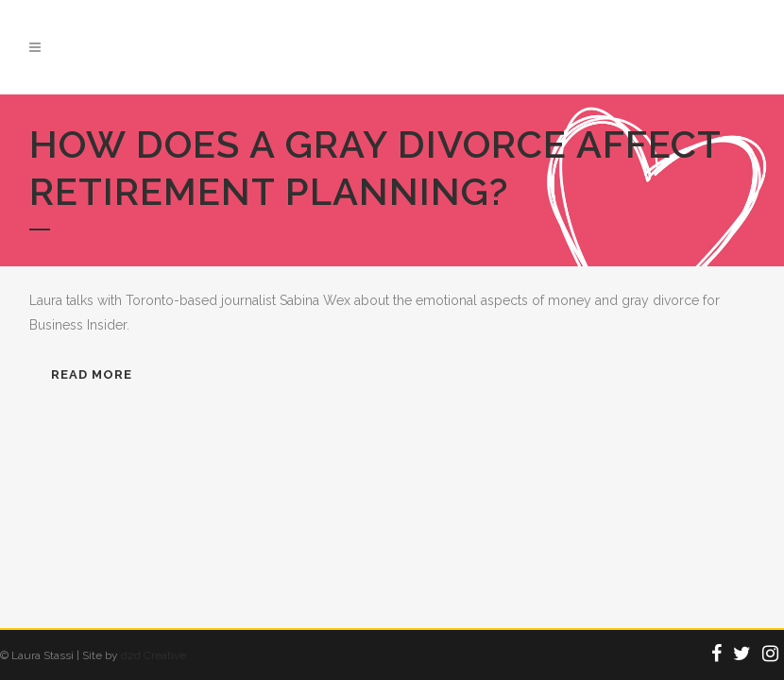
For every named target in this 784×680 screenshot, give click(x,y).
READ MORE (92, 374)
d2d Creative (153, 655)
